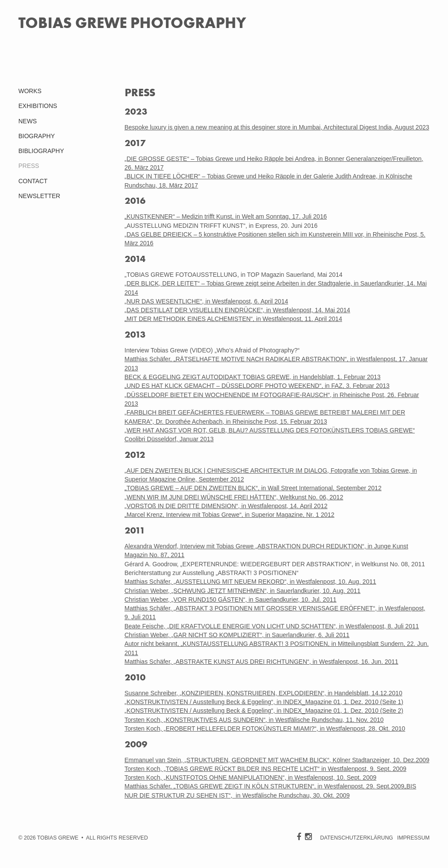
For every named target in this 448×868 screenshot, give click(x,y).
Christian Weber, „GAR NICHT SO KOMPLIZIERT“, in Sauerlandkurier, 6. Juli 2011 (237, 635)
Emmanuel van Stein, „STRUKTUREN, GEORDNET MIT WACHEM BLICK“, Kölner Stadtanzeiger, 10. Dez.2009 (277, 760)
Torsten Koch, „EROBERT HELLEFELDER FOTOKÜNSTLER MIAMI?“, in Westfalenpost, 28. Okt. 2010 (265, 729)
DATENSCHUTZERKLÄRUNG (357, 838)
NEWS (28, 121)
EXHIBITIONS (38, 106)
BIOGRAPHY (37, 136)
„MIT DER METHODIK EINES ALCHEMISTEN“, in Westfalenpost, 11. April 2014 (233, 319)
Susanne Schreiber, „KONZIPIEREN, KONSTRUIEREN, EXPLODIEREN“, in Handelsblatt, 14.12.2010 (264, 693)
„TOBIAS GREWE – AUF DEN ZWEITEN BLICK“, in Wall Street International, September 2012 (253, 488)
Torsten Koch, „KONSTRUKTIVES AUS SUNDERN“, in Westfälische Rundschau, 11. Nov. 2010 (254, 720)
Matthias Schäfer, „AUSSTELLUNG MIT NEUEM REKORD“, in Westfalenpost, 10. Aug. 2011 (250, 582)
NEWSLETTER (39, 196)
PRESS (29, 166)
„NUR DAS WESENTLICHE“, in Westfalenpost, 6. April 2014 (206, 301)
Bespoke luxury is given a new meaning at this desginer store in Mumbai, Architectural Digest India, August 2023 (277, 127)
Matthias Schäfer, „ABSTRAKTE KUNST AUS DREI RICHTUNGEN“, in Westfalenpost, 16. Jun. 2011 (262, 662)
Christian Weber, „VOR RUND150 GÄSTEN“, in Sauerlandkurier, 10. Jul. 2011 (231, 600)
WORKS (30, 91)
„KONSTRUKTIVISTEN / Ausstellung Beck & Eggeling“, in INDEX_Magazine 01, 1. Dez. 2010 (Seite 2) (264, 711)
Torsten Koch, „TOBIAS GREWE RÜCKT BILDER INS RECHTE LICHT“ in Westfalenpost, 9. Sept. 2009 (266, 769)
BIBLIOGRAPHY (41, 151)
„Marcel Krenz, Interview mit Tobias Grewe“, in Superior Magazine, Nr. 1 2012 (230, 515)
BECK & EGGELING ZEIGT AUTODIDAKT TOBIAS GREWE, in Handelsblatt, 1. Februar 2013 (253, 377)
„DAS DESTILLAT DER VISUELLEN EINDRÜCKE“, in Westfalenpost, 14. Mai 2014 (238, 310)
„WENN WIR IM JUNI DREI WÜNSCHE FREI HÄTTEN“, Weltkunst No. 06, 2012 (234, 497)
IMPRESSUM (413, 838)
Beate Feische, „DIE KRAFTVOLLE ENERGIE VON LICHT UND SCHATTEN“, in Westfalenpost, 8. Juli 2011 (272, 626)
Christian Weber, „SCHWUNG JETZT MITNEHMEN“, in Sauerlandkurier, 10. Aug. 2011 (243, 591)
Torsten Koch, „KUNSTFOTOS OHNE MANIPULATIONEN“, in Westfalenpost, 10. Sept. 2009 (251, 777)
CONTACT (33, 181)
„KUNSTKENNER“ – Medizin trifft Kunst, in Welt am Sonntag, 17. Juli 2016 (226, 216)
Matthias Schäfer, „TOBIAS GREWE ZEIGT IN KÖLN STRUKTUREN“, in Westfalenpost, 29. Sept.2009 (265, 786)
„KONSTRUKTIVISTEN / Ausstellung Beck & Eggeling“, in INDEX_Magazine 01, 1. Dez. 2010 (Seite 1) (264, 702)
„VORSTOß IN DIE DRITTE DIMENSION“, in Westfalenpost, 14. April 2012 (226, 506)
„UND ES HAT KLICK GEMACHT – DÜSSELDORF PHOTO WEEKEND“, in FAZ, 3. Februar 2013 (257, 386)
